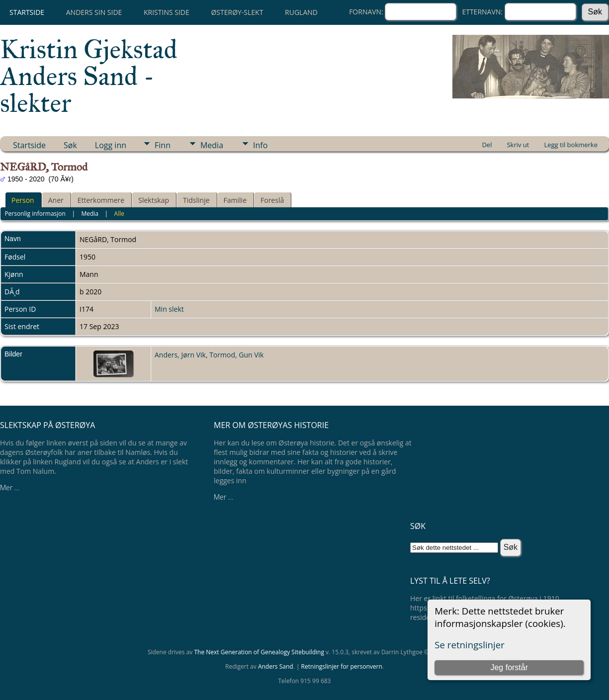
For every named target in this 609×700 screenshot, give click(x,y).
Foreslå (272, 200)
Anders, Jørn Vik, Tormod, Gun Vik (209, 355)
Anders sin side (94, 12)
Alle (119, 214)
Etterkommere (101, 200)
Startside (27, 12)
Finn (163, 145)
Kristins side (167, 12)
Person (23, 200)
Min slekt (169, 309)
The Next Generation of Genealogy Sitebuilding (259, 652)
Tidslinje (196, 200)
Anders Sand (276, 666)
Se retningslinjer (470, 645)
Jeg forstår (509, 667)
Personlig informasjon (35, 214)
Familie (235, 200)
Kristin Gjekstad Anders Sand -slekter (89, 76)
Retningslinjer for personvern (342, 666)
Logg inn (111, 145)
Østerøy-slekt (237, 12)
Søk (70, 145)
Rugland (301, 12)
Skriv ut (518, 145)
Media (212, 145)
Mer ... (10, 487)
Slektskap (154, 200)
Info (260, 145)
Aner (56, 200)
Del (487, 145)
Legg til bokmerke (571, 145)
